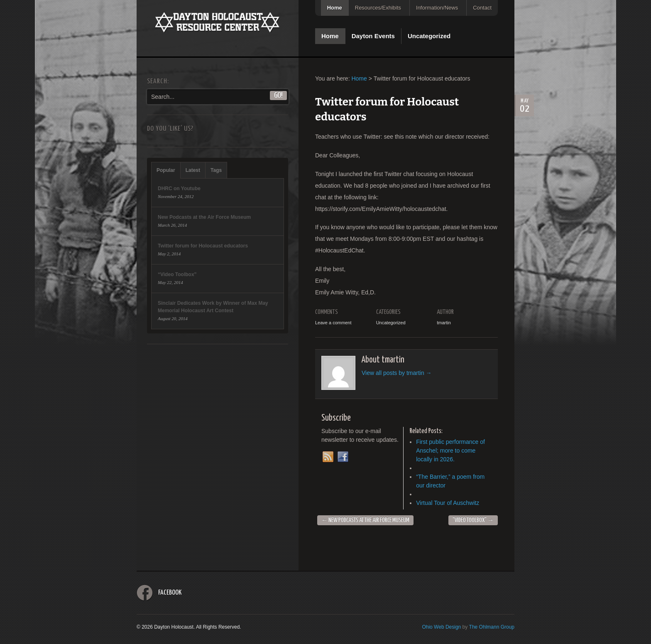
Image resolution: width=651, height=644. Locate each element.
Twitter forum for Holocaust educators (203, 246)
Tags (216, 170)
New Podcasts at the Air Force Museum (365, 520)
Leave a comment (333, 323)
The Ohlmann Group (492, 627)
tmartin (444, 323)
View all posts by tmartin (397, 373)
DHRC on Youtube (179, 189)
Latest (193, 170)
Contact (482, 8)
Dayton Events (373, 36)
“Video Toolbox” (473, 520)
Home (335, 8)
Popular (166, 170)
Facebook (170, 593)
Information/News (437, 8)
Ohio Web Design (441, 627)
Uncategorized (429, 36)
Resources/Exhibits (378, 8)
